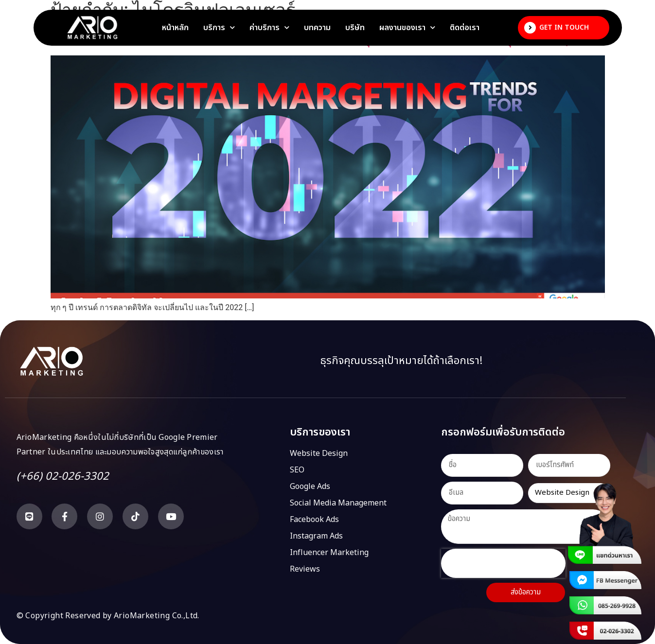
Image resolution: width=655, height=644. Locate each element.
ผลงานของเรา (407, 28)
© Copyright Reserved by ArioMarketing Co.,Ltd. (108, 616)
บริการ (219, 28)
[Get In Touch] (530, 28)
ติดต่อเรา (465, 28)
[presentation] (503, 563)
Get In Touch (564, 27)
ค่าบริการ (269, 28)
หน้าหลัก (175, 28)
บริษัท (355, 28)
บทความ (317, 28)
